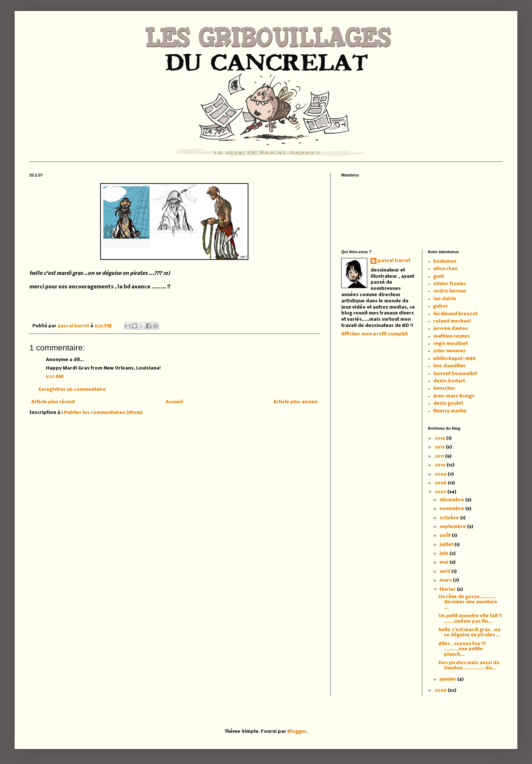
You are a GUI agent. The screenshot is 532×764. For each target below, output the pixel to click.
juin (444, 554)
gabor (441, 306)
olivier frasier (450, 284)
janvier (448, 679)
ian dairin (445, 299)
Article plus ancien (295, 402)
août (446, 536)
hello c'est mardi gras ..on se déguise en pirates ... (469, 632)
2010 (440, 465)
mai (444, 562)
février (448, 590)
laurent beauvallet (455, 374)
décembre (452, 500)
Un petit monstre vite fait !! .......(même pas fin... (470, 619)
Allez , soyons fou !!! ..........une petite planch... (462, 649)
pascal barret (74, 326)
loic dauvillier (450, 366)
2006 (441, 690)
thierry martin (450, 411)
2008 (441, 483)
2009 (441, 474)
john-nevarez (449, 351)
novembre (452, 509)
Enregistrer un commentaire (72, 390)
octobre (450, 518)
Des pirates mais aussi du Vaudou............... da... (469, 665)
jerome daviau (451, 329)
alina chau (445, 269)
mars (446, 580)
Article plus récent (53, 402)
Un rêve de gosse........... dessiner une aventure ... (468, 602)
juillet (447, 545)
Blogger (297, 732)
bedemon (445, 261)
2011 (440, 456)
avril (445, 572)
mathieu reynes (452, 336)
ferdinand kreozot (455, 314)
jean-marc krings (454, 396)
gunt (439, 277)
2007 (441, 492)
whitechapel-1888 (454, 359)
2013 (440, 447)
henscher (444, 388)
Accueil (174, 402)
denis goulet (448, 403)
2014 (440, 438)
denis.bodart (449, 381)
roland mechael (452, 321)
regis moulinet (451, 344)
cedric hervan (450, 291)
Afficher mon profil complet (374, 334)
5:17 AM (54, 377)
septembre (453, 527)
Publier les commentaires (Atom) (103, 413)
